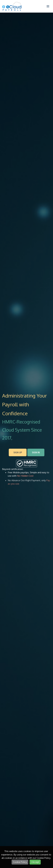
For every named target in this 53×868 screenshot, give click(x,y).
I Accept (35, 862)
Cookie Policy (20, 862)
